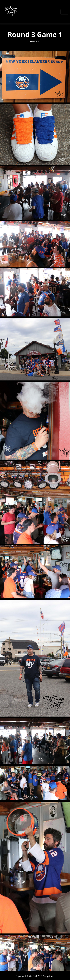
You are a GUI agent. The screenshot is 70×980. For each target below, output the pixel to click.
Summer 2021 (35, 41)
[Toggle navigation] (64, 12)
